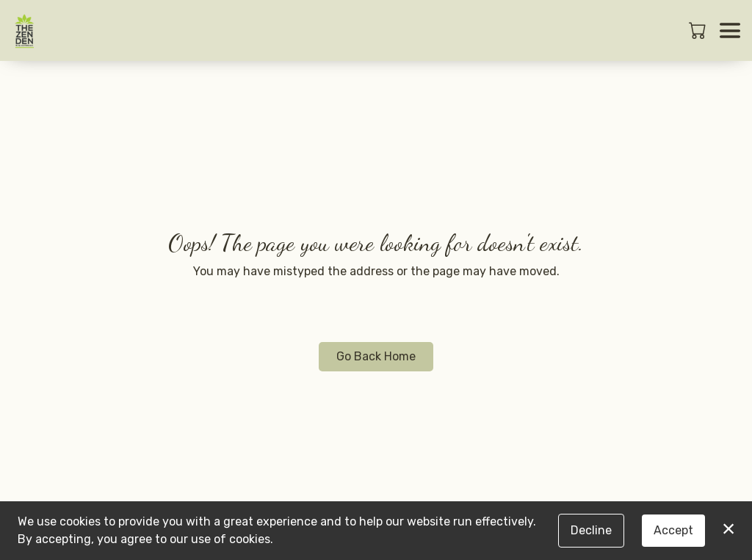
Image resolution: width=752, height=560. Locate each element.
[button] (699, 30)
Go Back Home (376, 356)
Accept (673, 530)
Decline (591, 530)
